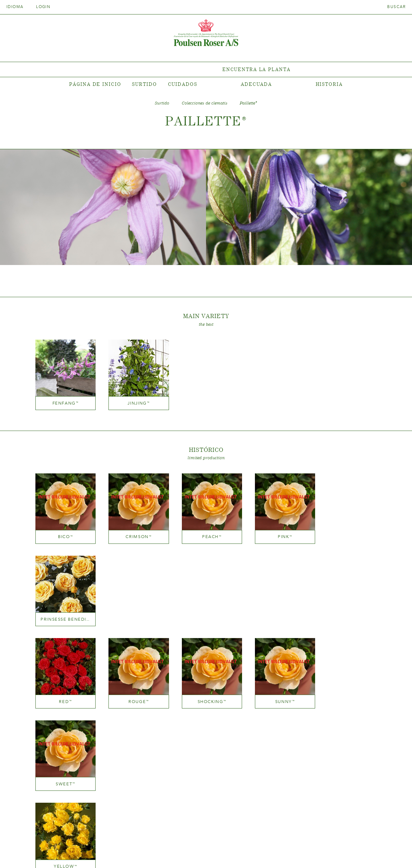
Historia (329, 84)
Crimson (135, 532)
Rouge (135, 612)
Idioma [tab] (17, 7)
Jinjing (135, 401)
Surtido (144, 84)
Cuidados (183, 84)
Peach (206, 532)
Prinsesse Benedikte (348, 532)
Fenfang (64, 401)
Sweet (348, 612)
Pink (277, 532)
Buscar (396, 7)
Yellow (64, 693)
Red (65, 612)
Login (43, 7)
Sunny (277, 612)
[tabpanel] (206, 70)
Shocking (206, 612)
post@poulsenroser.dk (279, 853)
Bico (64, 532)
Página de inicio (95, 84)
